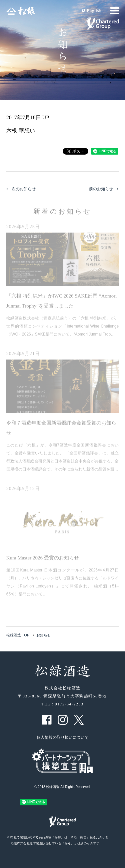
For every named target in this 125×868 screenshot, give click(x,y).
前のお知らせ (104, 189)
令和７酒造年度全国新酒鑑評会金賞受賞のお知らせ (61, 428)
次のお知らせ (21, 189)
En (92, 11)
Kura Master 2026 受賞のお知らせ (43, 558)
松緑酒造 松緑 (21, 11)
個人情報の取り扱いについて (63, 737)
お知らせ (44, 635)
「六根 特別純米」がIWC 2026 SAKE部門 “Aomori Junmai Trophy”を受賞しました (62, 301)
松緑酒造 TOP (18, 635)
